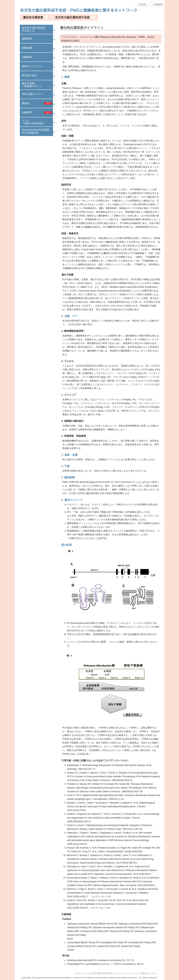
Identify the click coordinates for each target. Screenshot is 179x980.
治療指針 (27, 57)
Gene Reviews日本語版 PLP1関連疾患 (35, 131)
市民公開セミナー (32, 94)
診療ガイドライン (32, 66)
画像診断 (27, 48)
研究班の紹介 (30, 75)
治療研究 (27, 112)
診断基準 (27, 39)
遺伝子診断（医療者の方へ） (32, 85)
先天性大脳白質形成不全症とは (34, 29)
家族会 (26, 103)
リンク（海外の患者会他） (34, 122)
